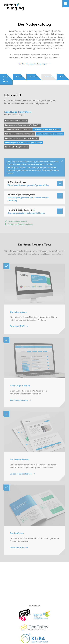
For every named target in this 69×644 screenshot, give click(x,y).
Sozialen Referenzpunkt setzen (17, 130)
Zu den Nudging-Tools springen (33, 64)
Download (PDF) (17, 329)
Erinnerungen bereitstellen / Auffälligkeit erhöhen (24, 143)
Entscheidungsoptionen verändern (50, 134)
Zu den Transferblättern (21, 476)
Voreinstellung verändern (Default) (47, 130)
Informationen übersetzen (15, 121)
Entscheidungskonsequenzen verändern (20, 138)
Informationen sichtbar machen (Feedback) (22, 125)
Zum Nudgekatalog (19, 403)
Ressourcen (34, 77)
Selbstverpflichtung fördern (16, 147)
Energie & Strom (6, 79)
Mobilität (19, 77)
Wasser (63, 77)
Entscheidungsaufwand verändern (18, 134)
